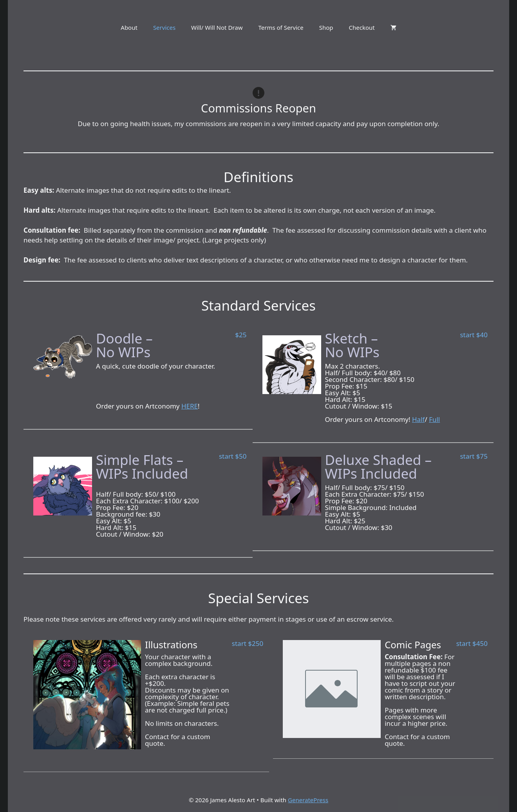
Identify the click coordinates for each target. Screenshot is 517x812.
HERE (190, 406)
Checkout (362, 27)
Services (164, 27)
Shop (326, 27)
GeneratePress (308, 800)
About (129, 27)
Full (434, 419)
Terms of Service (281, 27)
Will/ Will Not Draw (217, 27)
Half (418, 419)
